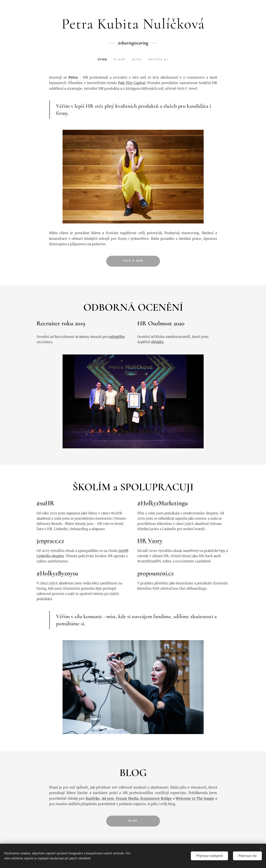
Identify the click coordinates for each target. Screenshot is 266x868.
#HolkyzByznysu (57, 573)
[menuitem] (102, 60)
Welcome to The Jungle (195, 798)
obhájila (157, 342)
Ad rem (108, 798)
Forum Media (127, 798)
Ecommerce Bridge (156, 798)
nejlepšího (117, 337)
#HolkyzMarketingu (162, 503)
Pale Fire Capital (132, 83)
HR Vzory (150, 541)
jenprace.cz (50, 541)
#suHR (45, 503)
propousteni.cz (155, 573)
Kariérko (93, 798)
